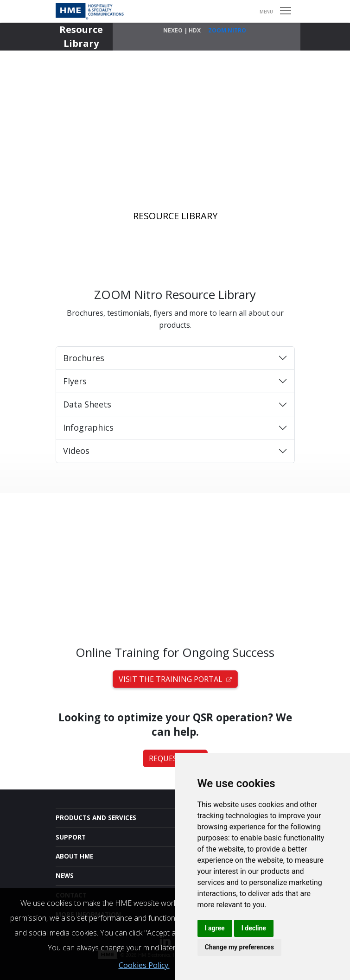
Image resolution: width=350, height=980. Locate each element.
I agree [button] (215, 928)
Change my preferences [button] (239, 947)
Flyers (75, 381)
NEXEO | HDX (182, 30)
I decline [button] (254, 928)
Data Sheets (87, 404)
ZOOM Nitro (227, 30)
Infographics (88, 427)
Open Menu (286, 11)
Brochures (84, 358)
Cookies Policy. (144, 965)
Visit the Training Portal (175, 679)
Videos (76, 451)
